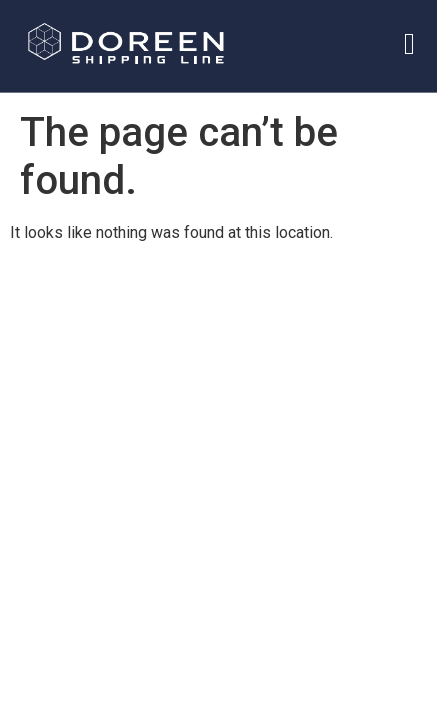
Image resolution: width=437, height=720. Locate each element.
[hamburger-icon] (409, 42)
